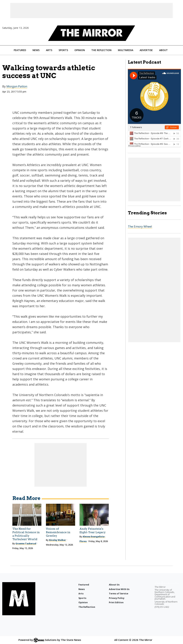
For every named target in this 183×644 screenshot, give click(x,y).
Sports (63, 50)
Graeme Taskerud (26, 543)
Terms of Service (119, 593)
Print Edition (116, 602)
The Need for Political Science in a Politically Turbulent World (26, 534)
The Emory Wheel (140, 226)
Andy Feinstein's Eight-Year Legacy (93, 530)
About (163, 50)
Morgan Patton (17, 86)
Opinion (80, 50)
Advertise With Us (119, 589)
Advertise (146, 50)
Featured (20, 50)
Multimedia (126, 50)
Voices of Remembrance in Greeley (58, 532)
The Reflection (101, 50)
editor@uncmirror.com (167, 583)
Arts (49, 50)
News (36, 50)
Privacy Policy (117, 598)
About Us (114, 585)
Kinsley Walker (57, 540)
